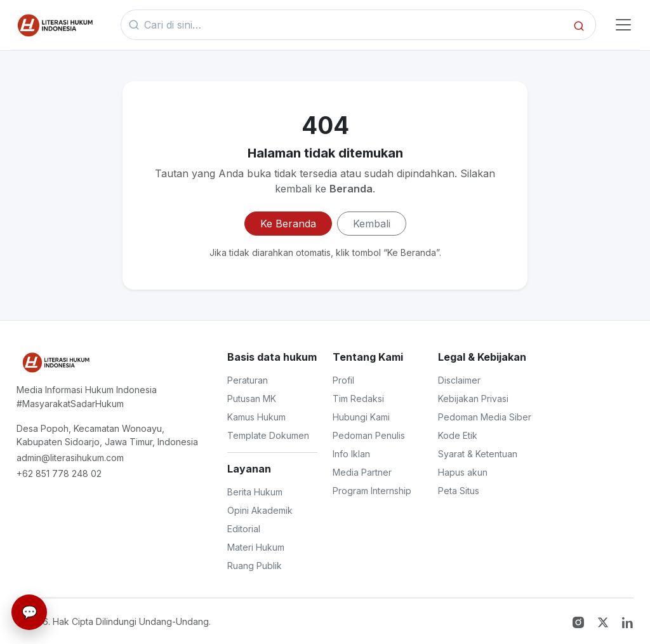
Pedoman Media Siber (485, 417)
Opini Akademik (260, 510)
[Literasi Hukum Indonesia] (55, 362)
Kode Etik (458, 435)
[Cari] (579, 25)
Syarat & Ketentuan (478, 454)
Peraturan (248, 380)
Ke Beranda (288, 224)
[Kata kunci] (355, 25)
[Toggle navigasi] (623, 25)
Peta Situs (459, 491)
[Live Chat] (29, 612)
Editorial (244, 529)
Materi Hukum (256, 547)
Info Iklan (351, 454)
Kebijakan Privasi (473, 399)
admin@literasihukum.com (70, 458)
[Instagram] (580, 621)
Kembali (372, 224)
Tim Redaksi (358, 399)
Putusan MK (252, 399)
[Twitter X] (605, 621)
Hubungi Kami (361, 417)
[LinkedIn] (628, 621)
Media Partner (362, 472)
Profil (343, 380)
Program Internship (372, 491)
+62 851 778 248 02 (59, 473)
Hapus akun (463, 472)
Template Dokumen (268, 435)
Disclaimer (459, 380)
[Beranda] (54, 25)
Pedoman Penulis (369, 435)
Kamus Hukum (256, 417)
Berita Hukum (255, 492)
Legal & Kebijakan (482, 357)
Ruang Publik (255, 566)
